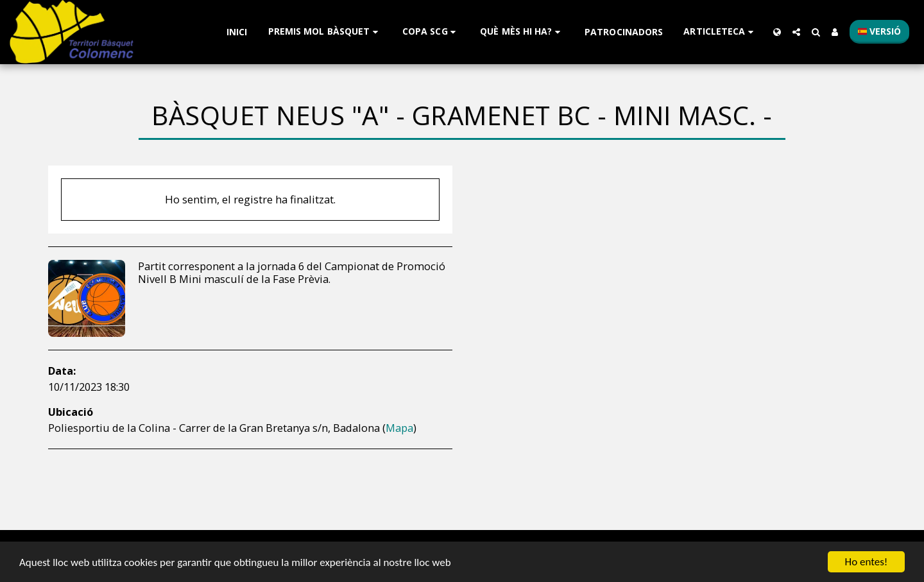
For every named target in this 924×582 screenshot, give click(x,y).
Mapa (399, 428)
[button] (325, 32)
